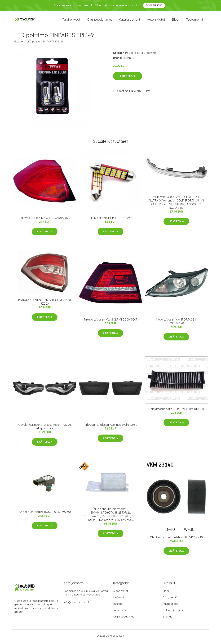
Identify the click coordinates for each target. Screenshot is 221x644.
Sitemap (167, 619)
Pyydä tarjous (154, 5)
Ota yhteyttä (170, 600)
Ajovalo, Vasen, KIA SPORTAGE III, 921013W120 (176, 324)
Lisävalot (134, 55)
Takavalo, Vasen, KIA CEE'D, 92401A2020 (45, 220)
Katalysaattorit (129, 21)
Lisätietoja (128, 78)
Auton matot (156, 21)
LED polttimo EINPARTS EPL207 (111, 220)
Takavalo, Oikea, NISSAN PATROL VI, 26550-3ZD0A (45, 304)
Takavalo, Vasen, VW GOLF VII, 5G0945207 (110, 322)
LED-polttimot (149, 55)
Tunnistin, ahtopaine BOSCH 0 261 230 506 (45, 514)
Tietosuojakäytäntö (174, 613)
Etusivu (19, 44)
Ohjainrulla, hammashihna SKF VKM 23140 (176, 540)
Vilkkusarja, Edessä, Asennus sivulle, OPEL (111, 427)
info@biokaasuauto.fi (77, 605)
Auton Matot (121, 593)
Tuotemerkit (195, 21)
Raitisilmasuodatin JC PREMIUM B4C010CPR (176, 411)
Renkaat (118, 606)
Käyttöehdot (170, 606)
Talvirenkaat (71, 21)
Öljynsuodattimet (100, 21)
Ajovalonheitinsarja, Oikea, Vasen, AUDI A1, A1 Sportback (45, 429)
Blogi (176, 21)
